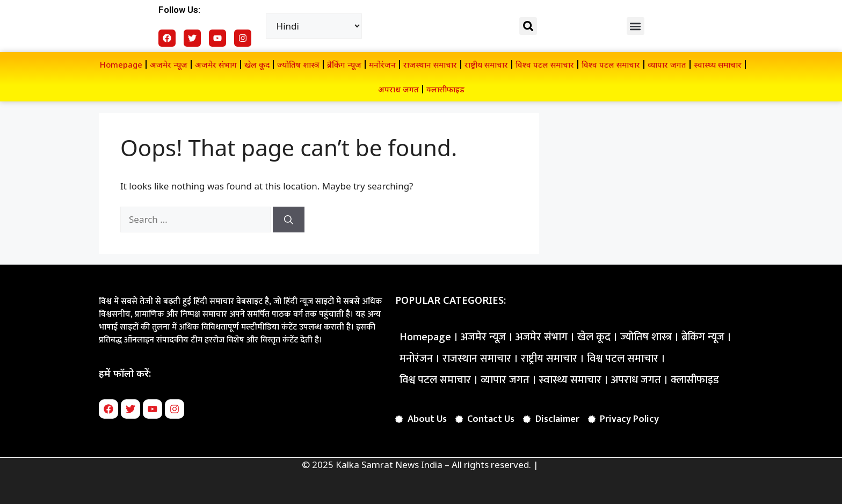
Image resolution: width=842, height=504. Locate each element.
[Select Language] (314, 26)
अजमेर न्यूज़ (169, 64)
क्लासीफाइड (445, 89)
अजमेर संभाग (216, 64)
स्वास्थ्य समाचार (718, 64)
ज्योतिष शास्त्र (298, 64)
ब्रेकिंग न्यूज (344, 64)
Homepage (121, 64)
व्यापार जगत (667, 64)
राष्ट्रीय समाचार (486, 64)
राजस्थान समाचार (430, 64)
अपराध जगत (398, 89)
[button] (528, 26)
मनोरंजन (382, 64)
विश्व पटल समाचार (545, 64)
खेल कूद (257, 64)
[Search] (289, 220)
